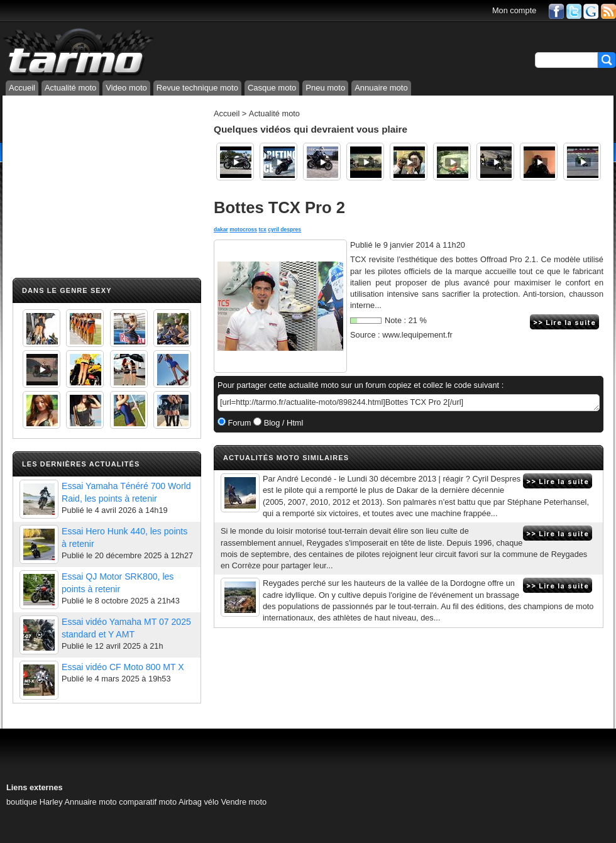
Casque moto (272, 88)
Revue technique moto (197, 88)
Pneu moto (325, 88)
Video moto (126, 88)
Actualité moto (70, 88)
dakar (221, 229)
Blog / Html (282, 423)
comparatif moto (148, 802)
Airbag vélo (199, 802)
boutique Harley (35, 802)
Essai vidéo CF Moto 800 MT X (123, 667)
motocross (243, 229)
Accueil (22, 88)
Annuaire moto (381, 88)
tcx (262, 229)
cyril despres (284, 229)
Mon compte (514, 10)
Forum (239, 423)
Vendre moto (244, 802)
